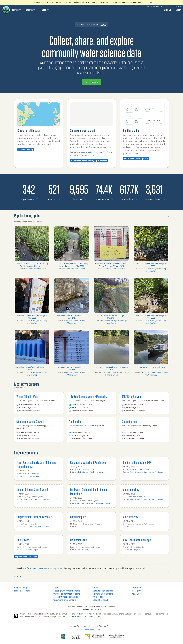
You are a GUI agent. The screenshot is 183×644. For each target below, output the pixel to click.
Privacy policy (99, 597)
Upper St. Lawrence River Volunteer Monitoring (146, 472)
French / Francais (22, 591)
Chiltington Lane (79, 540)
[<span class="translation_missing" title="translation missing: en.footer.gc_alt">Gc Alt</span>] (76, 637)
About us (58, 588)
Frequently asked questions (66, 597)
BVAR (79, 526)
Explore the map (26, 149)
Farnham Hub (75, 422)
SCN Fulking (23, 540)
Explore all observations (26, 557)
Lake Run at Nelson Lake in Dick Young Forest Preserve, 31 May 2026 (32, 265)
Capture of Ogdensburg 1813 (137, 462)
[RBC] (63, 637)
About (45, 10)
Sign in (17, 576)
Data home (17, 10)
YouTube (136, 594)
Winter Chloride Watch (36, 269)
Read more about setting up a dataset (89, 161)
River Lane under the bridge (137, 540)
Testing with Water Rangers (67, 591)
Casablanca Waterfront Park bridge (88, 462)
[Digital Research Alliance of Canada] (105, 637)
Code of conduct (100, 600)
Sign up (168, 10)
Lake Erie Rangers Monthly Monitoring (155, 270)
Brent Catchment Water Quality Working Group (115, 374)
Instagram (137, 591)
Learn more (149, 2)
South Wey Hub (135, 550)
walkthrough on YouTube (100, 152)
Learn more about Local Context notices (83, 616)
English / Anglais (22, 588)
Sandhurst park (78, 517)
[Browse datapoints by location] (129, 189)
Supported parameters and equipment (45, 568)
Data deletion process (103, 591)
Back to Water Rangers (155, 6)
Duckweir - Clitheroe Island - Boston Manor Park (89, 492)
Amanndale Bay (131, 490)
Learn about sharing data (136, 159)
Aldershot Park (131, 517)
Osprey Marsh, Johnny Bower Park (35, 517)
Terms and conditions (103, 594)
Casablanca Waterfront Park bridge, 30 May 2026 (151, 265)
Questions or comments (65, 600)
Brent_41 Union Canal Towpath (33, 490)
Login (178, 10)
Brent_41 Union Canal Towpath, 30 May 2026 (111, 368)
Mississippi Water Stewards (31, 422)
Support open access (91, 630)
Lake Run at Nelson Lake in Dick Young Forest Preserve (37, 464)
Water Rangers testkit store (67, 594)
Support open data (174, 6)
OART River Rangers (132, 396)
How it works (91, 82)
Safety (96, 588)
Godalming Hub (129, 422)
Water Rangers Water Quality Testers (37, 526)
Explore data (31, 10)
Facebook (136, 588)
